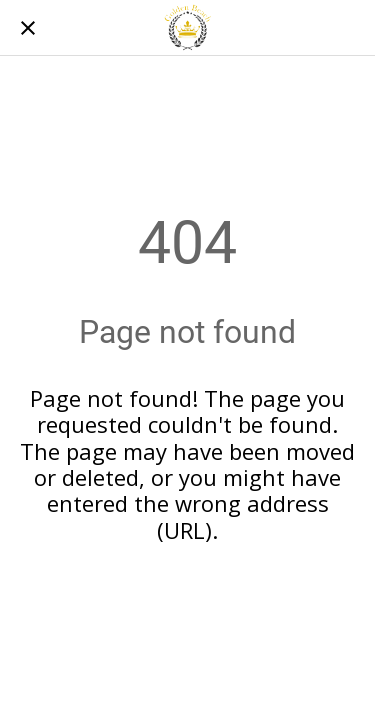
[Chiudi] (28, 28)
